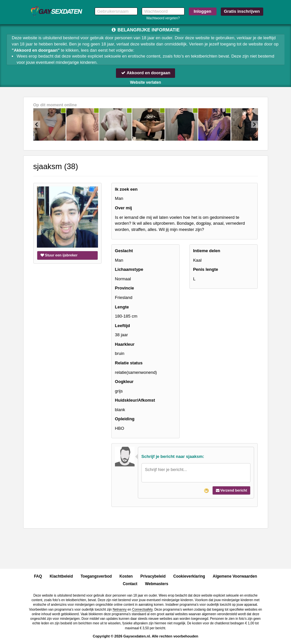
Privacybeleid (153, 576)
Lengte (122, 307)
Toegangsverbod (96, 576)
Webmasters (157, 584)
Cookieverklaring (189, 576)
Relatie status (129, 363)
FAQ (38, 576)
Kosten (126, 576)
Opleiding (125, 419)
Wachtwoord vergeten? (163, 18)
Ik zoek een (126, 189)
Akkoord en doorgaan (145, 73)
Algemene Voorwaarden (235, 576)
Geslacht (124, 251)
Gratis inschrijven (242, 11)
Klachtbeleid (61, 576)
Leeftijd (122, 326)
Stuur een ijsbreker (59, 255)
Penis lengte (206, 269)
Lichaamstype (129, 269)
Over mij (123, 208)
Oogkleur (124, 382)
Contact (130, 584)
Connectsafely (142, 609)
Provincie (125, 288)
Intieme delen (207, 251)
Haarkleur (125, 344)
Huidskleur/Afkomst (135, 400)
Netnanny (120, 609)
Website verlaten (145, 82)
